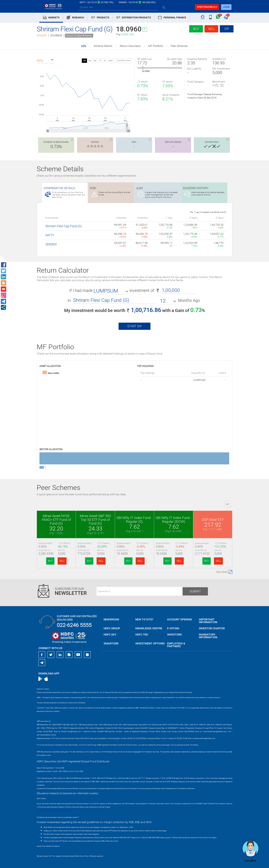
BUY (50, 561)
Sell (211, 29)
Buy (196, 29)
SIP (227, 29)
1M (84, 61)
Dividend (56, 35)
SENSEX (51, 244)
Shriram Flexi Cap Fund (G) (64, 226)
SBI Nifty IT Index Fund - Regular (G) (134, 520)
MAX (111, 61)
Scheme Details (103, 46)
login (226, 7)
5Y (105, 61)
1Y (100, 61)
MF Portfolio (156, 46)
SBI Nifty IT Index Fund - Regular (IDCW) (174, 520)
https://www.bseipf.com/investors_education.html (54, 811)
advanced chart (124, 61)
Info (84, 46)
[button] (45, 61)
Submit (195, 591)
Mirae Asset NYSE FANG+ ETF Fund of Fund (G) (56, 520)
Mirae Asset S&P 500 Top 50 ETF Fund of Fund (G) (95, 520)
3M (90, 61)
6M (95, 61)
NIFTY (50, 235)
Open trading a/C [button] (207, 7)
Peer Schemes (179, 46)
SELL (62, 561)
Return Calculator (130, 46)
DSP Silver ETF (213, 520)
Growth (42, 35)
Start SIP (134, 326)
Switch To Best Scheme (79, 36)
